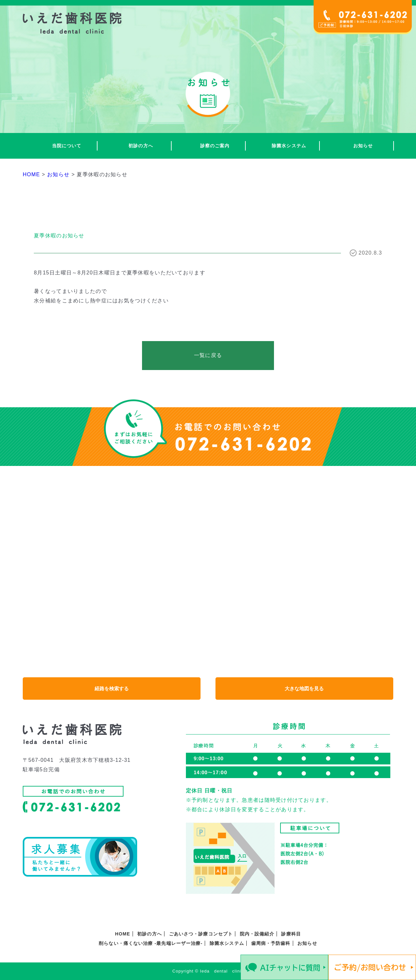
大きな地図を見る (304, 689)
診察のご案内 (215, 146)
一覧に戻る (208, 355)
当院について (67, 146)
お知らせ (363, 146)
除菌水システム (289, 146)
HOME (123, 934)
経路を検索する (112, 689)
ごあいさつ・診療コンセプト (201, 934)
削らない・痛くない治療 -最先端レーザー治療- (151, 943)
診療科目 (291, 934)
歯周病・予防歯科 (271, 943)
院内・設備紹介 (257, 934)
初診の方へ (141, 146)
